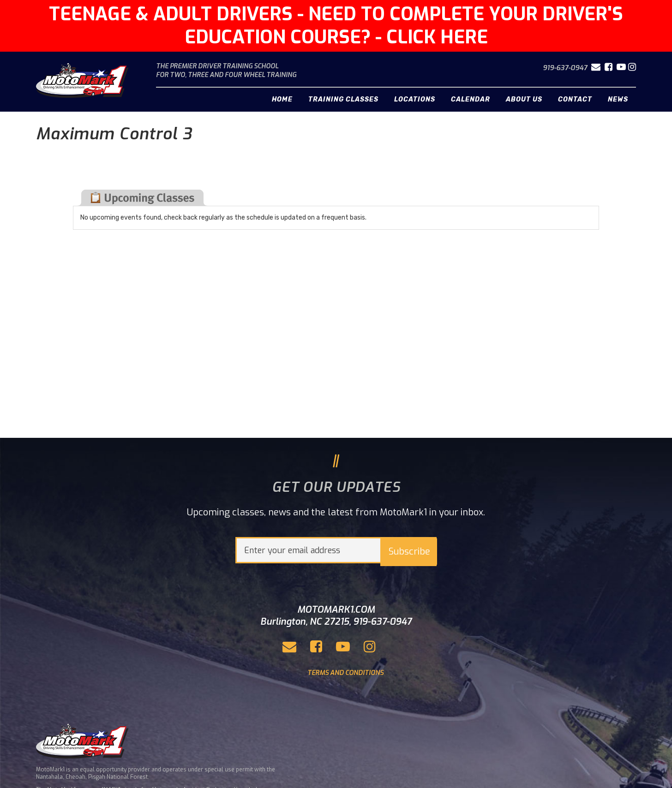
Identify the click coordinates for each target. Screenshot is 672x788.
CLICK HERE (437, 37)
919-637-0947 (565, 68)
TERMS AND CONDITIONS (345, 673)
